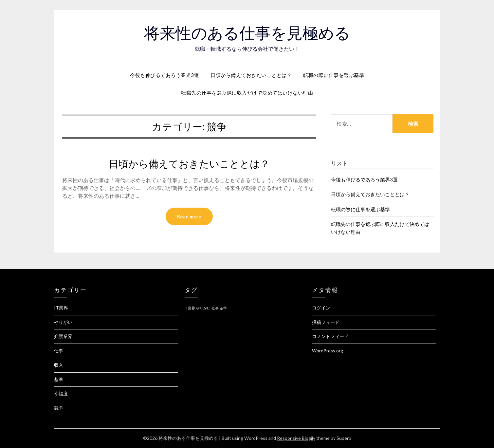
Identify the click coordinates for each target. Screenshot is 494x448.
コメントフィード (330, 336)
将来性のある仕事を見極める (247, 33)
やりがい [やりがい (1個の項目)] (203, 308)
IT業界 (61, 308)
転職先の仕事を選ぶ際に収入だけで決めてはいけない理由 (247, 93)
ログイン (321, 308)
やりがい (63, 322)
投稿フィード (326, 322)
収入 (59, 365)
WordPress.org (328, 351)
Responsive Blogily (296, 438)
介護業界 (63, 336)
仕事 (59, 351)
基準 (59, 379)
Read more (189, 216)
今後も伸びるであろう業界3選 (165, 75)
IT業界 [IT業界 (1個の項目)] (190, 308)
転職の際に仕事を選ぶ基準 (334, 75)
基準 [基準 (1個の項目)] (223, 308)
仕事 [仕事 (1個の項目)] (215, 308)
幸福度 (61, 393)
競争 (59, 408)
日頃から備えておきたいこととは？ (251, 75)
